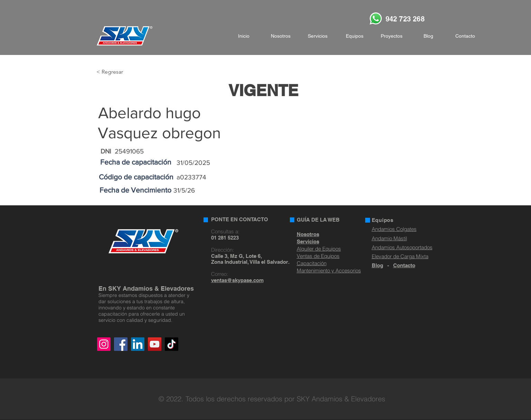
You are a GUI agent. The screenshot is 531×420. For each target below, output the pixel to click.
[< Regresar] (119, 72)
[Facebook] (121, 344)
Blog (377, 265)
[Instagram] (104, 344)
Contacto (404, 265)
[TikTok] (172, 344)
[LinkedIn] (138, 344)
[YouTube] (155, 344)
